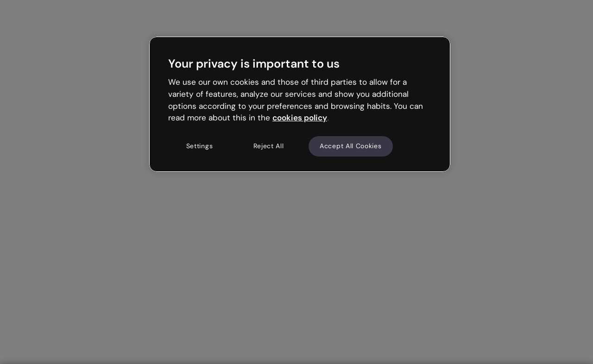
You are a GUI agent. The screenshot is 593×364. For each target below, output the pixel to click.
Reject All (269, 146)
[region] (300, 104)
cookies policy (300, 118)
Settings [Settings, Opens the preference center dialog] (200, 146)
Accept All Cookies (351, 146)
